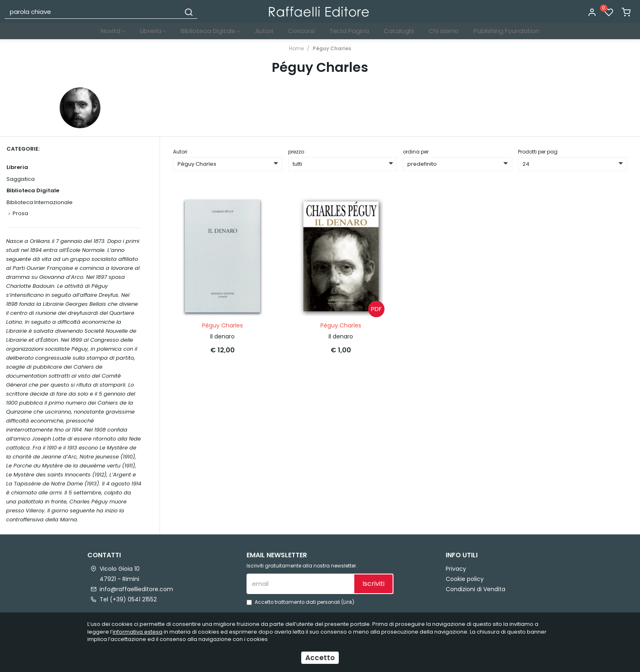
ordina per (416, 152)
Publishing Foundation (506, 31)
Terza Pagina (349, 31)
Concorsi (301, 31)
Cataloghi (399, 31)
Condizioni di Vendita (476, 589)
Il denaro (222, 336)
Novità (113, 31)
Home (296, 48)
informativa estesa (138, 632)
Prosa (20, 213)
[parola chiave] (93, 11)
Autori (264, 31)
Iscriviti (373, 584)
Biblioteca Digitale (211, 31)
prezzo (296, 152)
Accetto (320, 658)
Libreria (153, 31)
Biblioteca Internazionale (40, 202)
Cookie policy (465, 579)
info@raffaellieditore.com (136, 589)
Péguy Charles (332, 48)
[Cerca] (189, 11)
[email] (300, 584)
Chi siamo (444, 31)
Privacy (456, 569)
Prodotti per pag (538, 152)
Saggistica (21, 179)
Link (348, 602)
